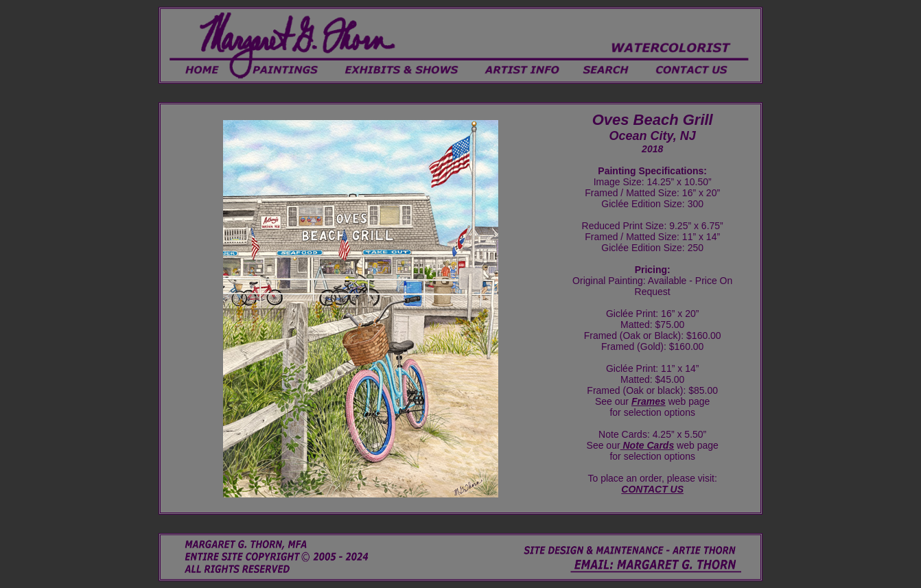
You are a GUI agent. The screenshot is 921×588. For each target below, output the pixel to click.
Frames (649, 401)
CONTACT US (652, 489)
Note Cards (648, 445)
